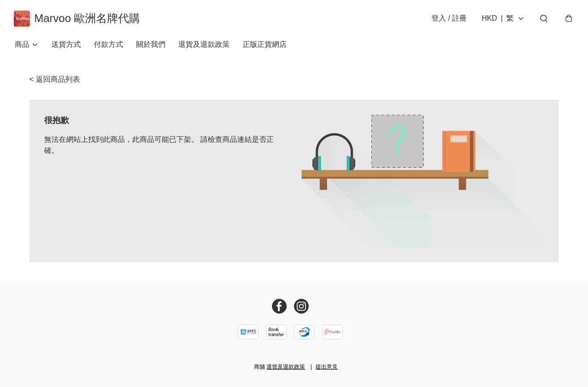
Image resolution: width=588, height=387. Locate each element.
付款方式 (108, 46)
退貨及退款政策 (204, 46)
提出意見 (327, 367)
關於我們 (151, 46)
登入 (448, 19)
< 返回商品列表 (55, 81)
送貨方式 (66, 46)
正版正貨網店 (265, 46)
